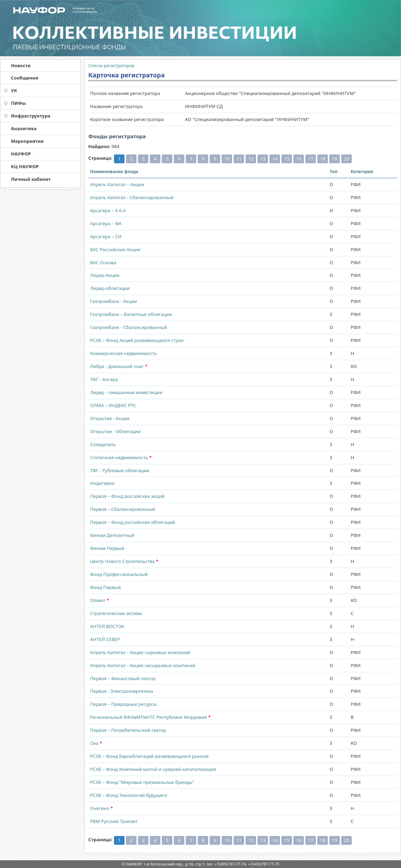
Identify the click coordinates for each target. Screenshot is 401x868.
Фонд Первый (105, 587)
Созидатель (103, 444)
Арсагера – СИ (106, 236)
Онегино (101, 808)
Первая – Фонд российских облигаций (133, 522)
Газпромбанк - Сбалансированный (129, 327)
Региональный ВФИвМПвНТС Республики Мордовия (150, 717)
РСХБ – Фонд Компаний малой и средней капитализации (153, 769)
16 (299, 159)
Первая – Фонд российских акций (127, 496)
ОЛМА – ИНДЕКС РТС (113, 405)
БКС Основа (103, 262)
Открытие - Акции (110, 418)
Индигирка (102, 483)
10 (227, 159)
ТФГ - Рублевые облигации (120, 470)
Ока (96, 743)
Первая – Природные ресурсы (123, 704)
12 (251, 159)
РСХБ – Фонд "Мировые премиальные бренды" (142, 782)
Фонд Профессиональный (119, 574)
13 (263, 159)
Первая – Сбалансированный (123, 509)
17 (311, 159)
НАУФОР (21, 154)
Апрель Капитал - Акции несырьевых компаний (143, 665)
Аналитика (24, 128)
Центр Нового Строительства (124, 561)
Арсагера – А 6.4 (108, 210)
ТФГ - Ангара (104, 379)
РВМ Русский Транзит (114, 821)
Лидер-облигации (110, 288)
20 (347, 159)
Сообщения (25, 78)
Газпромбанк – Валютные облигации (131, 314)
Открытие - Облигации (115, 431)
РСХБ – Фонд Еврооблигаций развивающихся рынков (149, 756)
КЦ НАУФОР (25, 166)
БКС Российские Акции (115, 249)
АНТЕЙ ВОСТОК (107, 626)
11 (239, 159)
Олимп (100, 600)
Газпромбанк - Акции (113, 301)
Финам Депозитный (112, 535)
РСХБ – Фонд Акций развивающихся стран (137, 340)
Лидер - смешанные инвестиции (126, 392)
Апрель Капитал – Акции (117, 184)
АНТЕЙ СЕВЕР (105, 639)
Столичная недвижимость (121, 457)
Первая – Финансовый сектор (123, 678)
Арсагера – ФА (106, 223)
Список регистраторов (111, 66)
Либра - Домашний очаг (119, 366)
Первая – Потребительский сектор (128, 730)
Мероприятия (27, 141)
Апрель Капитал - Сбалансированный (132, 197)
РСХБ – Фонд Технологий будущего (129, 795)
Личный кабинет (31, 179)
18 (323, 159)
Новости (21, 65)
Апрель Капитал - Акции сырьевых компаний (140, 652)
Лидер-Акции (105, 275)
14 (275, 159)
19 (335, 159)
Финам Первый (107, 548)
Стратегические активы (116, 613)
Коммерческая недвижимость (123, 353)
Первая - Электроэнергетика (122, 691)
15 (287, 159)
